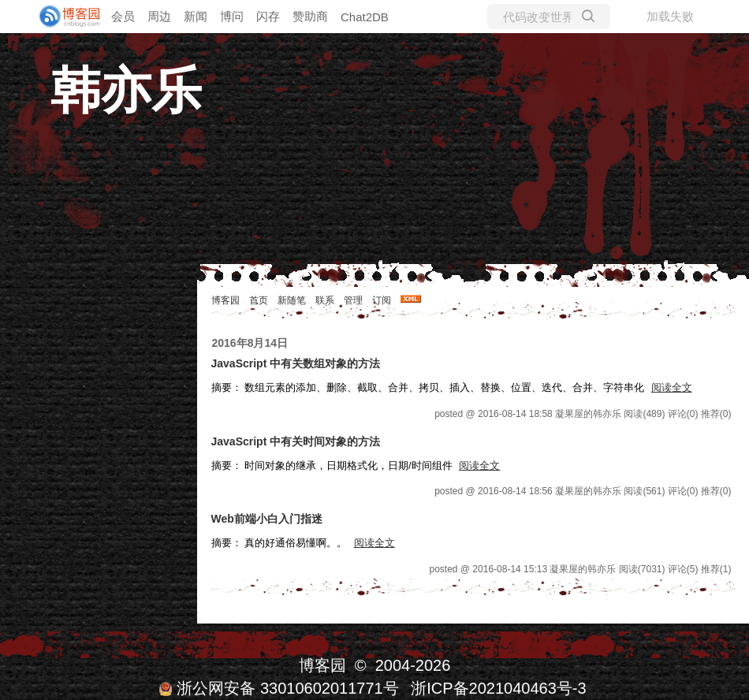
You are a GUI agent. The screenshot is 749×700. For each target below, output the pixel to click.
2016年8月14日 (250, 343)
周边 (159, 16)
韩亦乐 (126, 91)
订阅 (382, 300)
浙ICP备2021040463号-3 (498, 688)
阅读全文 (672, 387)
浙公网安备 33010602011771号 (278, 688)
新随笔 (292, 300)
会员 (123, 16)
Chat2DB (365, 17)
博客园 (225, 300)
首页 (259, 300)
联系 (325, 300)
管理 (353, 300)
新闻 (196, 16)
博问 (232, 16)
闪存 (268, 16)
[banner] (63, 17)
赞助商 (310, 16)
